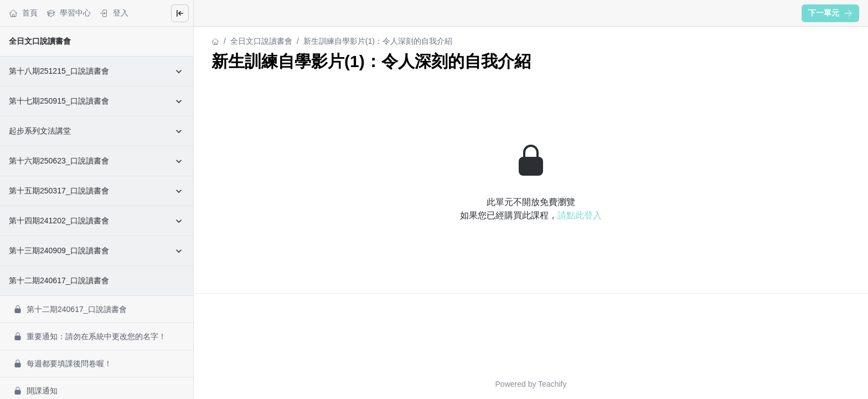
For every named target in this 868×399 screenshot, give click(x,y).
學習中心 (69, 13)
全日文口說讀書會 (40, 41)
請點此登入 (580, 215)
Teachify (552, 384)
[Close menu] (180, 13)
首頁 (23, 13)
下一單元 (830, 13)
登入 (114, 13)
